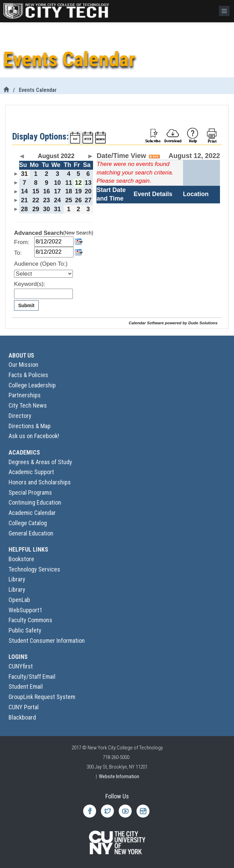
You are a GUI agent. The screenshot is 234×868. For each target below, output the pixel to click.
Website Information (119, 776)
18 (69, 191)
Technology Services (34, 569)
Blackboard (22, 717)
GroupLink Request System (42, 697)
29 (36, 209)
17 (57, 191)
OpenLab (19, 600)
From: (22, 242)
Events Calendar (38, 90)
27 (88, 200)
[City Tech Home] (6, 90)
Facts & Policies (28, 375)
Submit (26, 305)
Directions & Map (30, 426)
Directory (20, 416)
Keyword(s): (30, 284)
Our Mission (23, 365)
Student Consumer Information (47, 641)
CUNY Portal (24, 707)
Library (17, 579)
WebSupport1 (25, 610)
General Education (31, 533)
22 (36, 200)
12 (78, 183)
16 (47, 191)
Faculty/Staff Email (32, 677)
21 (24, 200)
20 (88, 191)
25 (69, 200)
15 (36, 191)
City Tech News (28, 405)
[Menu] (224, 11)
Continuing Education (35, 502)
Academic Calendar (32, 513)
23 (47, 200)
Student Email (26, 686)
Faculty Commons (30, 620)
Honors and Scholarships (40, 482)
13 (88, 183)
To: (18, 253)
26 (78, 200)
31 (24, 174)
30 (47, 209)
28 (24, 209)
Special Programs (30, 492)
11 (69, 183)
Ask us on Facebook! (34, 436)
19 (78, 191)
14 (24, 191)
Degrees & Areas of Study (40, 462)
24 (57, 200)
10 (57, 183)
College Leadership (32, 385)
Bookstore (21, 559)
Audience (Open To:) (41, 264)
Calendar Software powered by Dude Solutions (173, 323)
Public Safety (25, 630)
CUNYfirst (21, 666)
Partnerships (25, 395)
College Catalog (28, 523)
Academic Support (31, 472)
